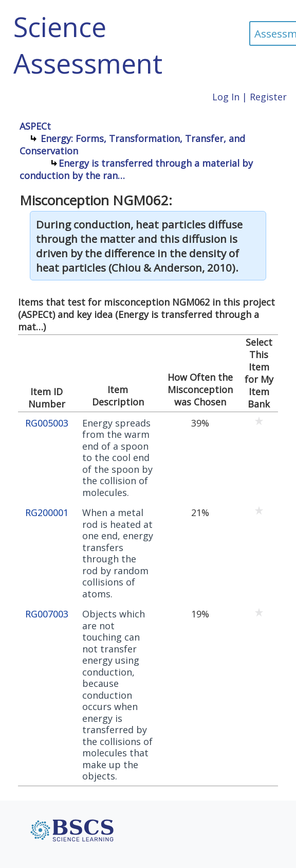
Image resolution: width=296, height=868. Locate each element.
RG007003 (47, 614)
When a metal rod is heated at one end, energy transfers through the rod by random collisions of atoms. (118, 553)
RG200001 (47, 513)
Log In (226, 97)
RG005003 (47, 423)
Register (268, 97)
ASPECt (35, 126)
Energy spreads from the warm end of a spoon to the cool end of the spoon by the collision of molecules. (117, 458)
